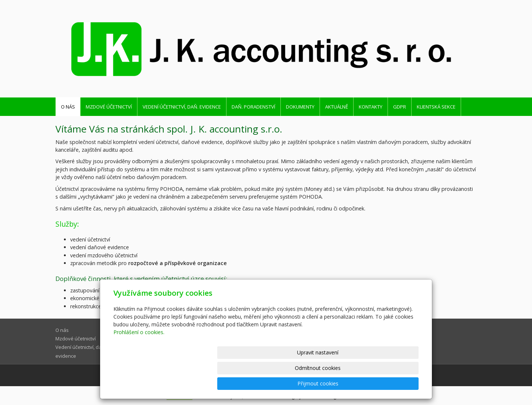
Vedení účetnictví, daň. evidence (182, 107)
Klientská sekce (436, 107)
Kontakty (371, 107)
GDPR (400, 107)
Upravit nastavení (269, 383)
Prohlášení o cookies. (139, 363)
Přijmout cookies (390, 383)
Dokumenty (300, 107)
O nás (68, 107)
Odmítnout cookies (330, 383)
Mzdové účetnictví (109, 107)
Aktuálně (337, 107)
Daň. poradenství (253, 107)
